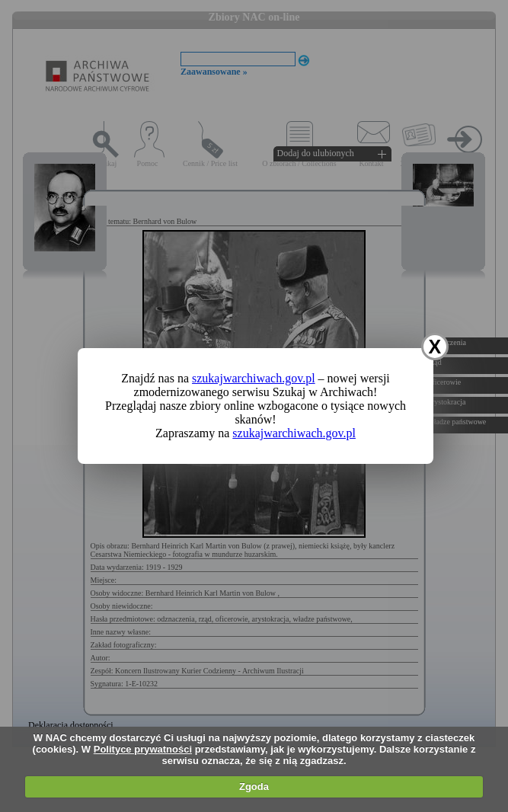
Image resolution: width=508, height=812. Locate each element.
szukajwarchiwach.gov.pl (254, 378)
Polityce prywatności (143, 749)
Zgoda (254, 786)
